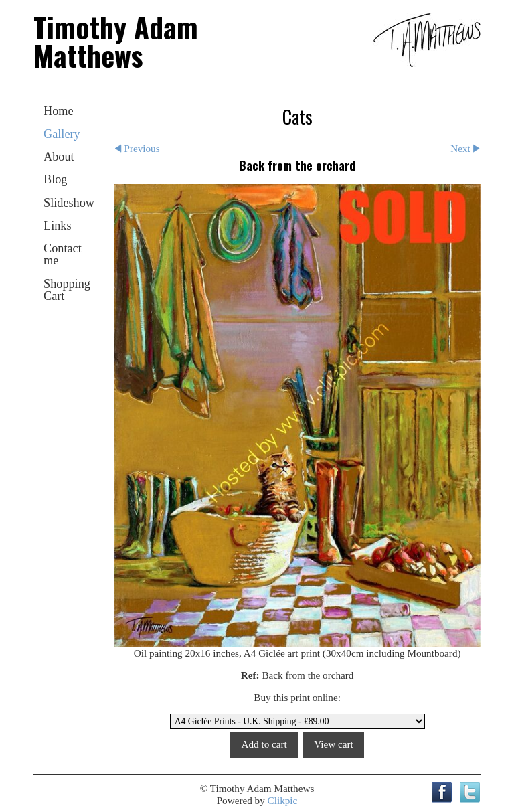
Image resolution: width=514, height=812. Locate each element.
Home (59, 111)
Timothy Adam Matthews (116, 41)
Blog (55, 179)
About (59, 157)
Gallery (62, 134)
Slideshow (69, 203)
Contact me (63, 254)
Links (58, 226)
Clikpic (283, 800)
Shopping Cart (67, 290)
